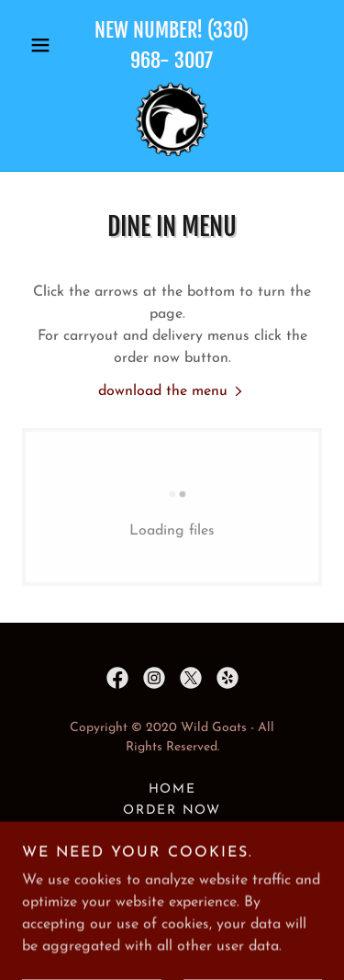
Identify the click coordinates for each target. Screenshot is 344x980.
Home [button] (172, 789)
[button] (44, 45)
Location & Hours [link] (172, 832)
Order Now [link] (172, 811)
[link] (172, 119)
